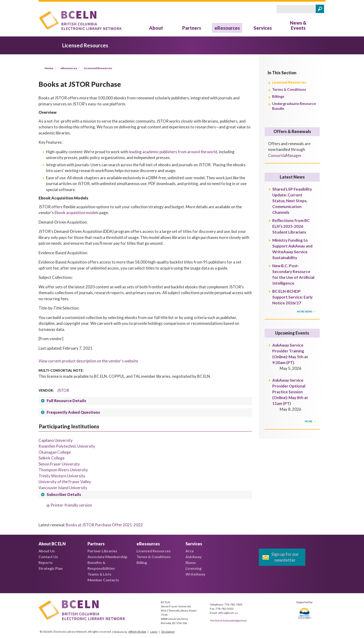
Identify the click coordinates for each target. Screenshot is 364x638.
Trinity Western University (62, 476)
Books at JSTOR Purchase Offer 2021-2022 (104, 525)
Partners (192, 28)
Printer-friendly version (69, 505)
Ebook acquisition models (77, 213)
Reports (46, 562)
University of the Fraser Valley (65, 482)
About (156, 28)
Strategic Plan (51, 568)
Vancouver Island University (63, 488)
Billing (142, 562)
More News (305, 311)
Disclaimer (168, 632)
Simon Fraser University (59, 464)
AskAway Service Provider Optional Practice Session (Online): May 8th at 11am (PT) (290, 392)
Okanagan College (55, 452)
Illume (191, 562)
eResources (227, 28)
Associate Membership (107, 557)
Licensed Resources (98, 68)
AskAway (194, 557)
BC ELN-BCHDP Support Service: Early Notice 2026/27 (292, 297)
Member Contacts (103, 580)
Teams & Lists (99, 574)
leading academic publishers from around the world (173, 152)
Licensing (193, 568)
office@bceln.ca (228, 613)
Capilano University (56, 440)
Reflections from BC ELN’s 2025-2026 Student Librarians (291, 226)
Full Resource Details (66, 401)
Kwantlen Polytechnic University (67, 446)
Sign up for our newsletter (285, 557)
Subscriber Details (64, 494)
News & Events (298, 25)
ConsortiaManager (285, 155)
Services (263, 28)
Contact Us (48, 557)
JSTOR (63, 390)
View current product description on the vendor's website (88, 361)
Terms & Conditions (289, 89)
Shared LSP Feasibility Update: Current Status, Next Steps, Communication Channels (292, 201)
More (309, 421)
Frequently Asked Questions (73, 412)
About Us (47, 551)
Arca (190, 551)
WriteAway (195, 574)
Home (49, 68)
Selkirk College (52, 458)
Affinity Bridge (137, 632)
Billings (278, 96)
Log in (154, 632)
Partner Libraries (102, 551)
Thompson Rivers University (63, 470)
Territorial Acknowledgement (228, 620)
